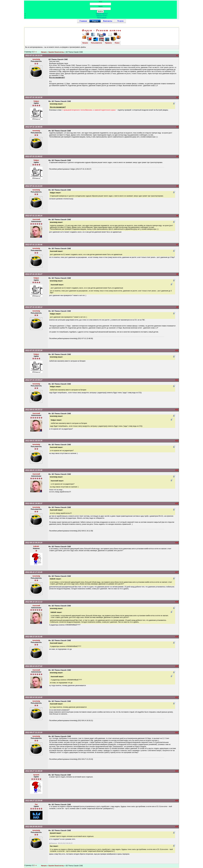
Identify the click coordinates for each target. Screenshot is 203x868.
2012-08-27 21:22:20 (34, 732)
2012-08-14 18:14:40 (34, 697)
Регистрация (102, 18)
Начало (85, 43)
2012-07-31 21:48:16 (34, 216)
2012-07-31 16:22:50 (34, 55)
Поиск (117, 43)
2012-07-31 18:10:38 (34, 97)
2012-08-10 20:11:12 (34, 602)
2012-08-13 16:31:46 (34, 637)
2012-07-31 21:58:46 (34, 245)
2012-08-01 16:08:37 (34, 503)
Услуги (120, 21)
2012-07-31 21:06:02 (34, 156)
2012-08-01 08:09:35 (34, 441)
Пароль (100, 6)
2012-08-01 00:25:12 (34, 410)
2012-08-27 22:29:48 (34, 801)
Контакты (108, 21)
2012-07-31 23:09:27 (34, 380)
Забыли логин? (102, 16)
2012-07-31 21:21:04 (34, 186)
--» (36, 52)
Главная (83, 21)
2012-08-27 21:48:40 (34, 771)
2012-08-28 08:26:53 (34, 827)
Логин (100, 2)
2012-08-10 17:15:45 (34, 572)
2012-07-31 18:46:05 (34, 127)
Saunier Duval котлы (56, 52)
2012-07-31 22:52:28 (34, 350)
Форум (95, 21)
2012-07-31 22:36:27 (34, 274)
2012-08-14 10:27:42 (34, 666)
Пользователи (97, 43)
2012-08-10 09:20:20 (34, 543)
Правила (108, 43)
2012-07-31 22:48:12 (34, 307)
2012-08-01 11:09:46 (34, 470)
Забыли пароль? (102, 14)
